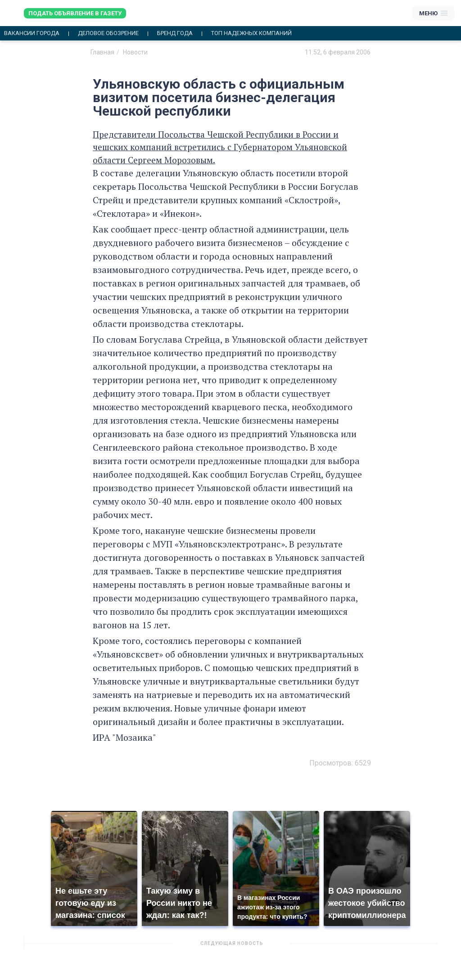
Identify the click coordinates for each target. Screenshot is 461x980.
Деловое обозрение (108, 33)
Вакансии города (32, 33)
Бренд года (175, 33)
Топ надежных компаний (251, 33)
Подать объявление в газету (75, 13)
